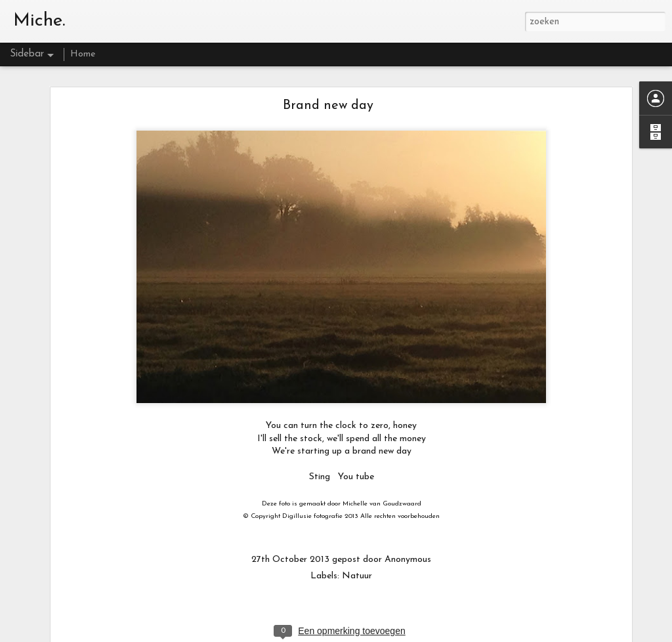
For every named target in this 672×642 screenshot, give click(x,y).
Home (83, 54)
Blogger (439, 635)
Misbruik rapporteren (490, 635)
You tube (356, 459)
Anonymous (408, 541)
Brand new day (328, 87)
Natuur (357, 558)
